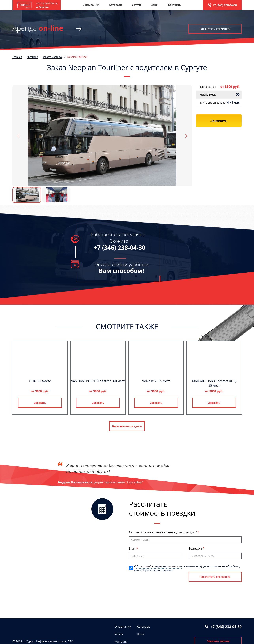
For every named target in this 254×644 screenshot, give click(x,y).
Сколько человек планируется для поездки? (163, 532)
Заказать (40, 403)
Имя (133, 548)
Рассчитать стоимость (215, 29)
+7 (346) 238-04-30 (225, 5)
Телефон (196, 548)
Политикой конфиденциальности (159, 566)
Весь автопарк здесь (127, 426)
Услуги (136, 5)
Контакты (175, 5)
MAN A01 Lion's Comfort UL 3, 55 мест (214, 383)
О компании (91, 5)
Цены (155, 5)
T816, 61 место (40, 381)
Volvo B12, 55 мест (156, 381)
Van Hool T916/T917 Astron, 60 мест (98, 381)
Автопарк (115, 5)
